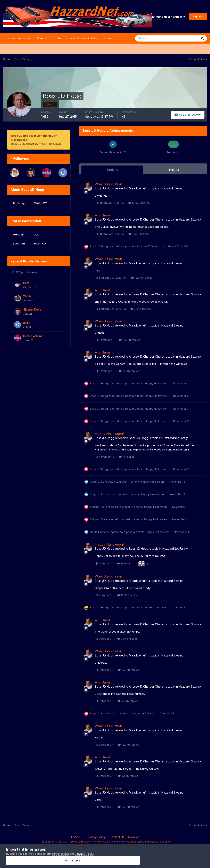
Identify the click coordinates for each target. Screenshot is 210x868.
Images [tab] (174, 170)
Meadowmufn (138, 188)
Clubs (58, 38)
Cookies (134, 837)
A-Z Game (103, 215)
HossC (27, 283)
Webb (27, 296)
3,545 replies (139, 234)
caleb (27, 323)
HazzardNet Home (18, 38)
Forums (42, 38)
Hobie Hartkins (33, 336)
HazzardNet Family (175, 438)
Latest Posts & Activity (83, 38)
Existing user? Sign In (169, 17)
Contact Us (117, 837)
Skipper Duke (32, 310)
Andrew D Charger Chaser (147, 219)
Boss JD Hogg (104, 188)
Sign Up (198, 16)
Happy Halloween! (157, 383)
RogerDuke (97, 482)
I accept (105, 860)
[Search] (153, 38)
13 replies (127, 457)
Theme (77, 837)
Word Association (108, 184)
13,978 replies (139, 203)
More (108, 38)
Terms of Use (60, 854)
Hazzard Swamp (172, 188)
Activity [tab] (112, 170)
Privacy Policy (96, 837)
